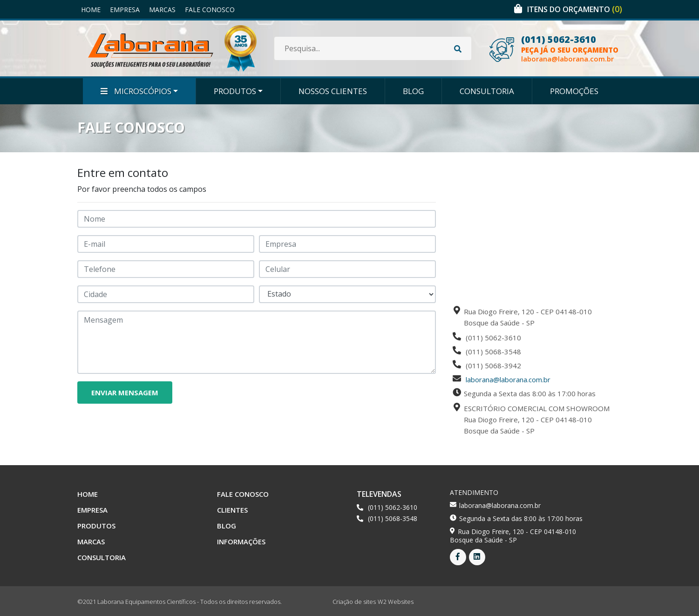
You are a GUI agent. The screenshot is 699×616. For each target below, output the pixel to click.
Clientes (232, 510)
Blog (413, 91)
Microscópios (136, 91)
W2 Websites (396, 602)
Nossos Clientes (333, 91)
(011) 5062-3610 (559, 40)
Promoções (574, 91)
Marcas (162, 10)
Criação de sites (354, 602)
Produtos (235, 91)
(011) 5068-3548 (393, 518)
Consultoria (487, 91)
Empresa (125, 10)
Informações (241, 542)
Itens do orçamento (575, 9)
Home (91, 10)
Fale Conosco (210, 10)
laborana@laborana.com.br (567, 59)
